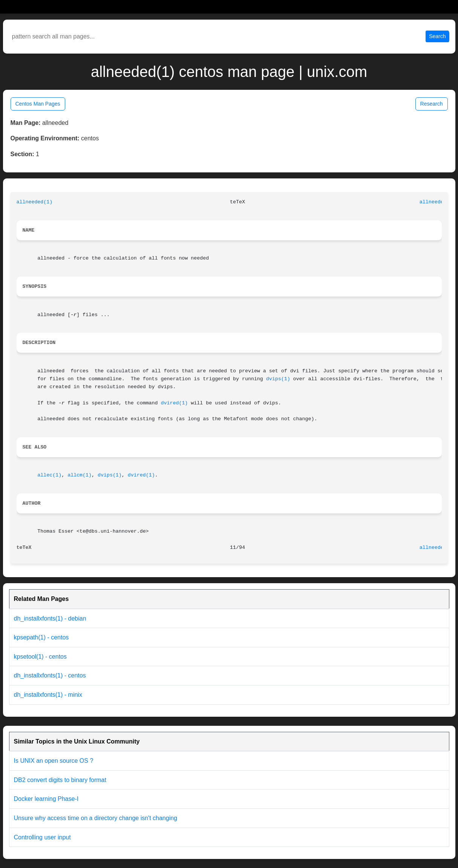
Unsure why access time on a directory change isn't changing (96, 818)
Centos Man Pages (38, 104)
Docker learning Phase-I (46, 799)
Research (432, 104)
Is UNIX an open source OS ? (54, 761)
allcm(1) (80, 475)
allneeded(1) (35, 202)
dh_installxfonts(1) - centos (50, 675)
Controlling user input (42, 837)
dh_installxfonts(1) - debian (50, 618)
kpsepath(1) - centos (41, 637)
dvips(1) (278, 379)
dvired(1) (175, 403)
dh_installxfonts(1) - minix (48, 695)
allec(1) (49, 475)
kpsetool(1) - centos (41, 657)
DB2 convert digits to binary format (60, 780)
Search (437, 36)
